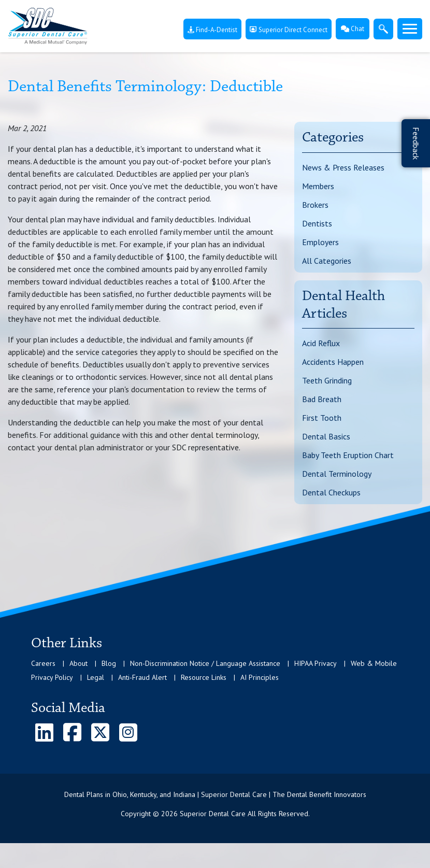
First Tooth (322, 418)
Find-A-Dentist (212, 30)
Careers (43, 663)
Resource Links (204, 677)
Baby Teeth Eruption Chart (348, 455)
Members (318, 186)
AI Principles (260, 677)
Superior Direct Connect (289, 30)
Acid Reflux (321, 343)
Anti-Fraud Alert (142, 677)
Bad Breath (322, 399)
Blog (109, 663)
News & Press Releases (343, 167)
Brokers (315, 205)
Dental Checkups (331, 492)
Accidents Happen (333, 362)
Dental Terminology (337, 474)
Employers (320, 242)
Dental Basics (326, 436)
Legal (96, 677)
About (78, 663)
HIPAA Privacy (316, 663)
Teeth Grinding (327, 380)
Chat (353, 29)
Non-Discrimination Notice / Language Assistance (205, 663)
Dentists (317, 223)
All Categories (327, 261)
